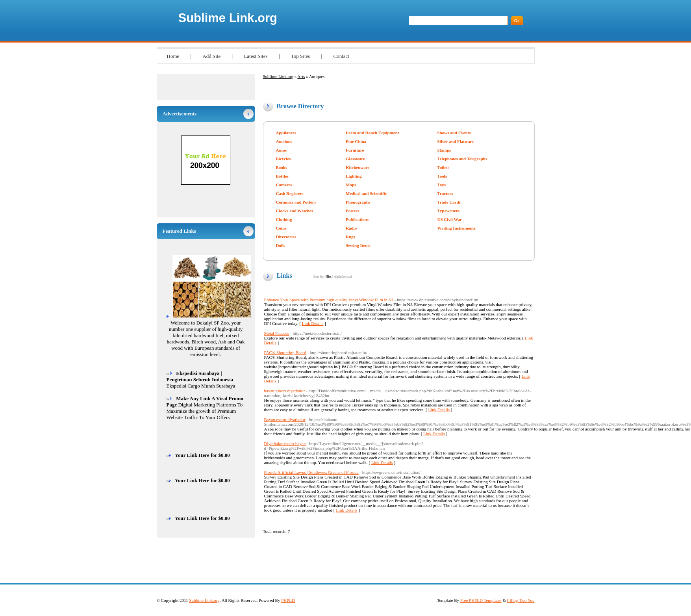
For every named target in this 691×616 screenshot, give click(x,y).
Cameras (284, 185)
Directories (286, 237)
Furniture (355, 150)
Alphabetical (343, 276)
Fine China (356, 141)
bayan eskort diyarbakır (285, 391)
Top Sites (301, 56)
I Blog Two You (521, 600)
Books (282, 167)
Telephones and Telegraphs (462, 159)
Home (173, 56)
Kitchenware (358, 167)
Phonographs (358, 202)
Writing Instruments (457, 228)
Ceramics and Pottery (296, 202)
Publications (357, 219)
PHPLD (288, 600)
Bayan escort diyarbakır (285, 419)
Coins (281, 228)
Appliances (286, 133)
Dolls (281, 245)
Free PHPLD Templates (481, 600)
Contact (341, 56)
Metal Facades (277, 333)
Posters (352, 211)
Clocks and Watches (295, 211)
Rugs (350, 237)
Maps (351, 185)
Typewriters (449, 211)
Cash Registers (290, 193)
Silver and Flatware (456, 141)
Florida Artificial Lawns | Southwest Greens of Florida (311, 472)
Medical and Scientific (366, 193)
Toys (442, 185)
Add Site (211, 56)
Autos (282, 150)
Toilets (444, 167)
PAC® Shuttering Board (285, 353)
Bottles (282, 176)
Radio (351, 228)
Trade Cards (449, 202)
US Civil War (450, 219)
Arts (301, 76)
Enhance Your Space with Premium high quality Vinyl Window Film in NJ (329, 300)
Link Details (313, 323)
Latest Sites (256, 56)
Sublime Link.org (228, 18)
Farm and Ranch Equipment (372, 133)
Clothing (284, 219)
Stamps (444, 150)
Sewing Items (358, 245)
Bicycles (283, 159)
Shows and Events (454, 133)
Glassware (355, 159)
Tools (442, 176)
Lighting (354, 176)
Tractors (445, 193)
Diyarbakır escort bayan (285, 443)
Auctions (284, 141)
